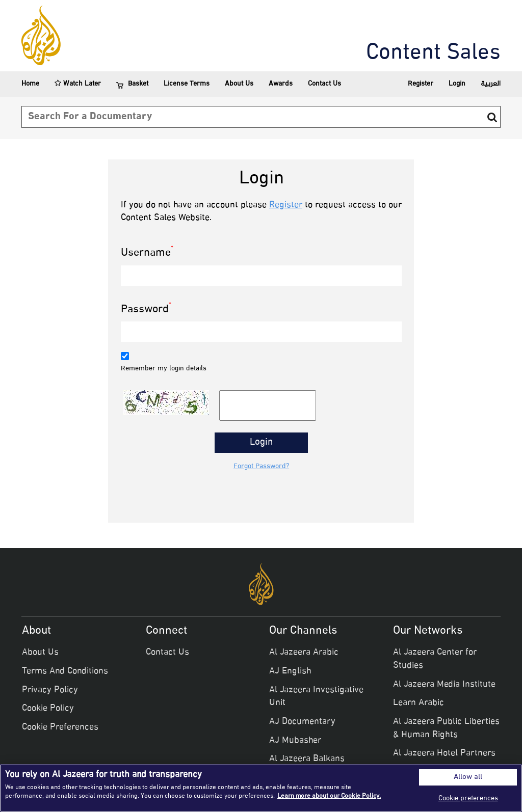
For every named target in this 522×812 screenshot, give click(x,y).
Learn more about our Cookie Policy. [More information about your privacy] (329, 796)
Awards (281, 84)
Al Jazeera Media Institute (444, 685)
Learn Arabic (419, 703)
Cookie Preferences (60, 727)
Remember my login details (164, 369)
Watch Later (78, 84)
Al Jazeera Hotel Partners (444, 753)
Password (146, 310)
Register (421, 84)
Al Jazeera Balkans (307, 759)
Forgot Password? (261, 467)
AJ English (290, 671)
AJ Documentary (302, 722)
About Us (239, 84)
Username (147, 253)
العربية (491, 84)
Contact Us (324, 84)
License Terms (187, 84)
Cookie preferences (468, 799)
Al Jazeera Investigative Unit (316, 697)
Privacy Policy (50, 690)
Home (30, 84)
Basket (132, 84)
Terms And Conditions (65, 671)
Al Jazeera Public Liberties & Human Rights (446, 728)
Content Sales (433, 53)
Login (457, 84)
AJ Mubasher (295, 741)
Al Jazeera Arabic (304, 653)
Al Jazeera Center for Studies (435, 659)
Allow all (468, 777)
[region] (261, 788)
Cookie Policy (48, 709)
